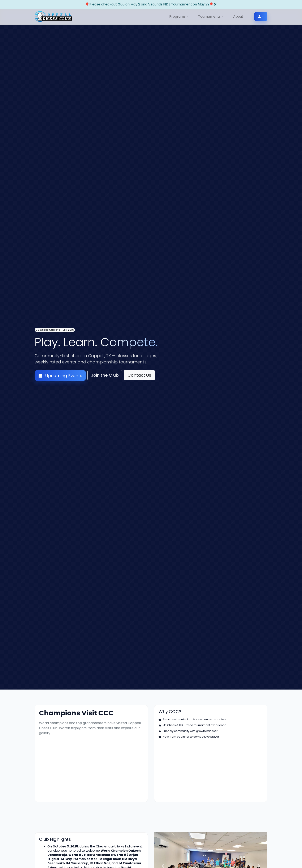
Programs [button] (177, 16)
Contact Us (139, 375)
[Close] (215, 4)
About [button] (238, 16)
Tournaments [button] (209, 16)
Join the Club (105, 375)
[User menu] (261, 16)
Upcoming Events (60, 376)
